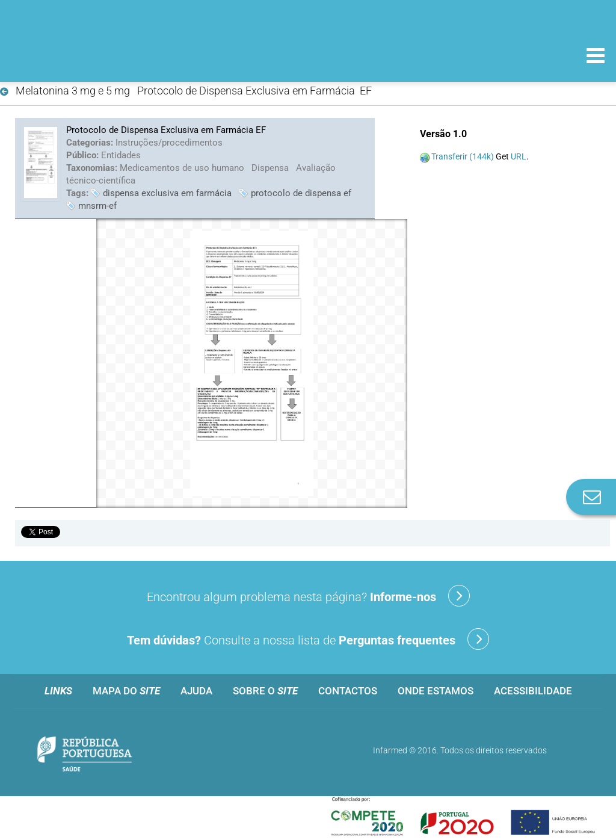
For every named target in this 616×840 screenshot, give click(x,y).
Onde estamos (436, 691)
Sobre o (265, 691)
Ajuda (196, 691)
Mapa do (126, 691)
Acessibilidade (533, 691)
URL (519, 156)
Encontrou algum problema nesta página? (308, 596)
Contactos (348, 691)
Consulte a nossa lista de (308, 639)
